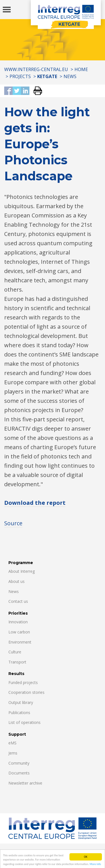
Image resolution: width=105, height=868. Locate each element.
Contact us (18, 601)
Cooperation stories (26, 692)
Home (81, 69)
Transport (17, 662)
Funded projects (23, 682)
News (70, 76)
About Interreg (22, 571)
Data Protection (54, 850)
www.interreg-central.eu (36, 69)
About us (17, 581)
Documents (19, 773)
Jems (13, 753)
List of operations (25, 722)
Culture (15, 652)
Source (13, 523)
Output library (21, 702)
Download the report (35, 503)
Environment (20, 642)
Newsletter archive (25, 783)
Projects (20, 76)
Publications (19, 713)
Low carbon (19, 632)
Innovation (18, 622)
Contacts (18, 850)
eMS (12, 743)
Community (19, 763)
